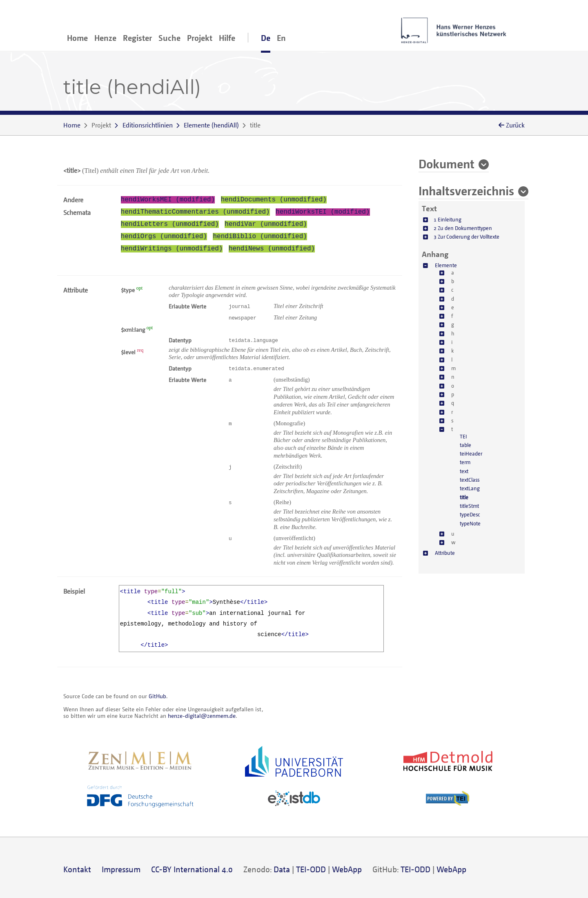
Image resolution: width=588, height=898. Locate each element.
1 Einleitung (448, 219)
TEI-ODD (311, 869)
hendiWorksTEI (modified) (323, 212)
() (211, 125)
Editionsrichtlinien (148, 125)
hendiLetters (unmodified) (170, 224)
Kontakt (77, 869)
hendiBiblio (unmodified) (260, 237)
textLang (470, 488)
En (281, 38)
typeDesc (470, 514)
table (465, 445)
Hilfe (227, 38)
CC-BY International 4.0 (192, 869)
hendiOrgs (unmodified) (164, 237)
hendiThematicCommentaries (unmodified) (195, 212)
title (464, 497)
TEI (463, 436)
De (266, 38)
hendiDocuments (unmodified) (274, 200)
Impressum (121, 869)
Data (282, 869)
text (464, 471)
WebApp (347, 869)
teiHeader (471, 453)
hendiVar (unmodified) (266, 224)
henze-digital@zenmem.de (202, 716)
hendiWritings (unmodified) (172, 249)
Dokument (447, 163)
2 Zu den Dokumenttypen (463, 228)
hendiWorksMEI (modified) (168, 200)
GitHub (157, 696)
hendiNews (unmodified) (272, 249)
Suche (169, 38)
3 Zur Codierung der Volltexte (467, 237)
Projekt (200, 38)
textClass (470, 480)
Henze (105, 38)
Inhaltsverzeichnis (466, 190)
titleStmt (469, 506)
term (465, 462)
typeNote (470, 523)
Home (77, 38)
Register (137, 38)
